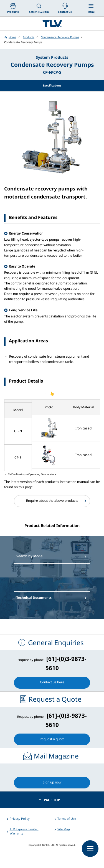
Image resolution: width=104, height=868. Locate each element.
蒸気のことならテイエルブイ (52, 23)
